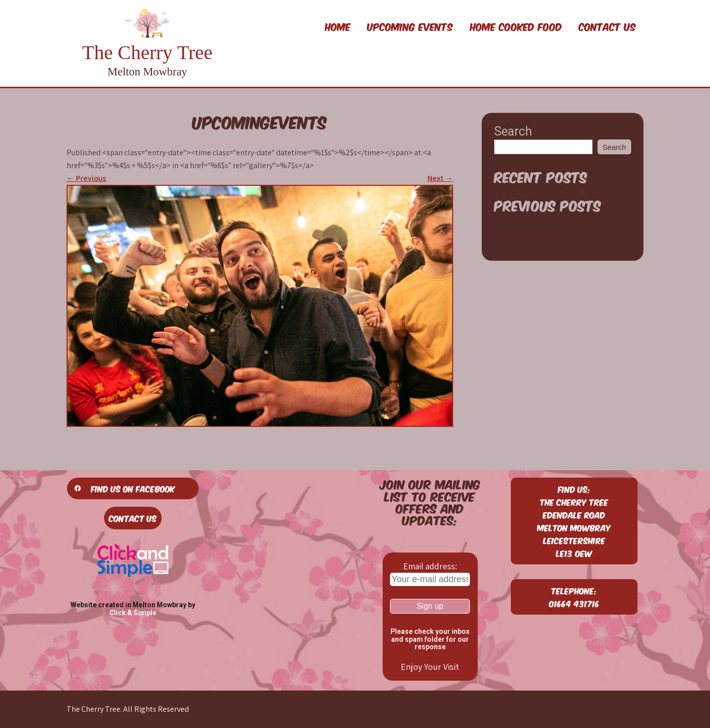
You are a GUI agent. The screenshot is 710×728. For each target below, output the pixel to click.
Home (338, 26)
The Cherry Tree (147, 52)
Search (513, 131)
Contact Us (607, 26)
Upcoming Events (410, 26)
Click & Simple (133, 613)
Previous (86, 178)
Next (440, 178)
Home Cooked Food (516, 26)
